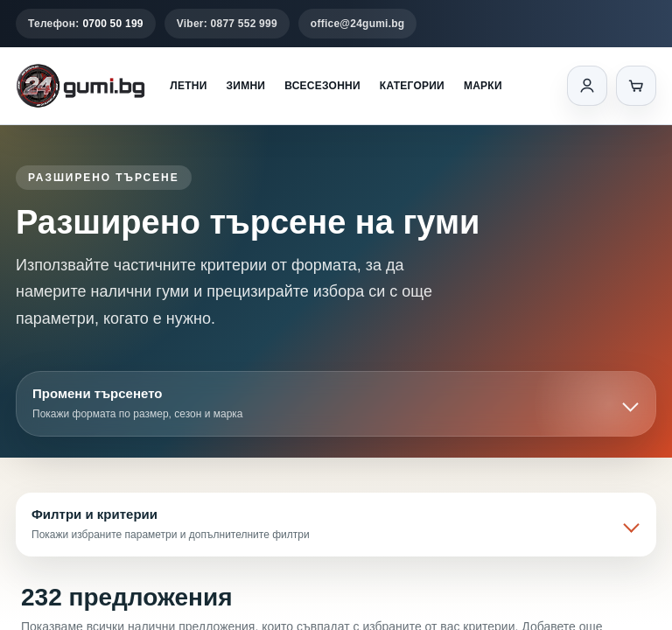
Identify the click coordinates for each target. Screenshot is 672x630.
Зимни (246, 86)
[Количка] (636, 86)
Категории (412, 86)
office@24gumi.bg (358, 24)
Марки (483, 86)
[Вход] (587, 86)
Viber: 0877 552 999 (227, 24)
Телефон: (86, 24)
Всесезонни (322, 86)
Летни (188, 86)
